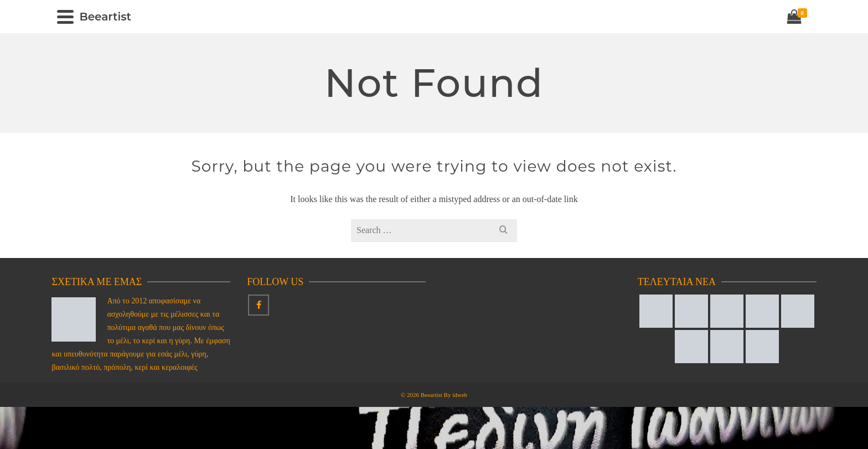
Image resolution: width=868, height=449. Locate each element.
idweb (460, 395)
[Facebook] (259, 305)
